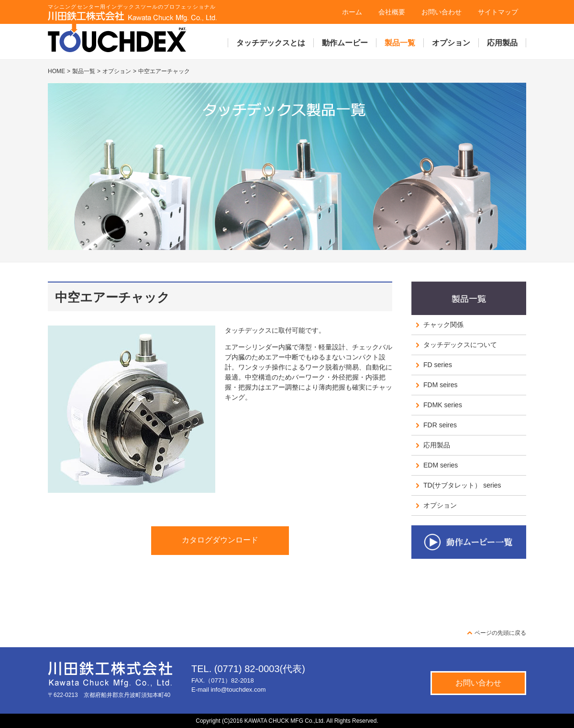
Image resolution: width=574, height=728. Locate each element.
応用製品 (502, 43)
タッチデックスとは (271, 43)
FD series (438, 365)
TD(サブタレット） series (462, 485)
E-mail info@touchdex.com (229, 690)
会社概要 (392, 12)
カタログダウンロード (220, 540)
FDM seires (441, 385)
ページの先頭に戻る (500, 633)
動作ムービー (345, 43)
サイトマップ (498, 12)
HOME (56, 71)
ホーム (352, 12)
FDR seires (440, 425)
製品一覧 (400, 43)
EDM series (441, 465)
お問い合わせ (442, 12)
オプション (451, 43)
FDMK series (443, 405)
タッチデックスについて (460, 345)
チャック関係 (443, 325)
